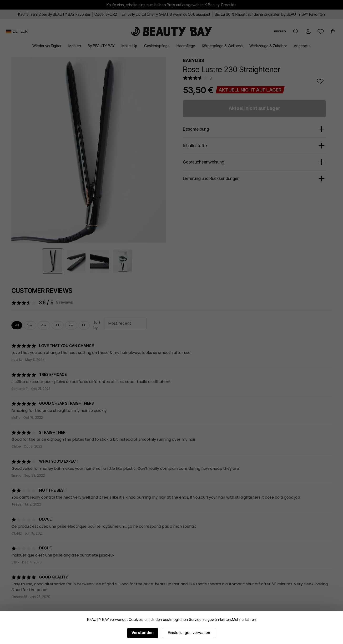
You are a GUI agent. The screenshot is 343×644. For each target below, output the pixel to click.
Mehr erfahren (244, 619)
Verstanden (143, 633)
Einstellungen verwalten (189, 633)
